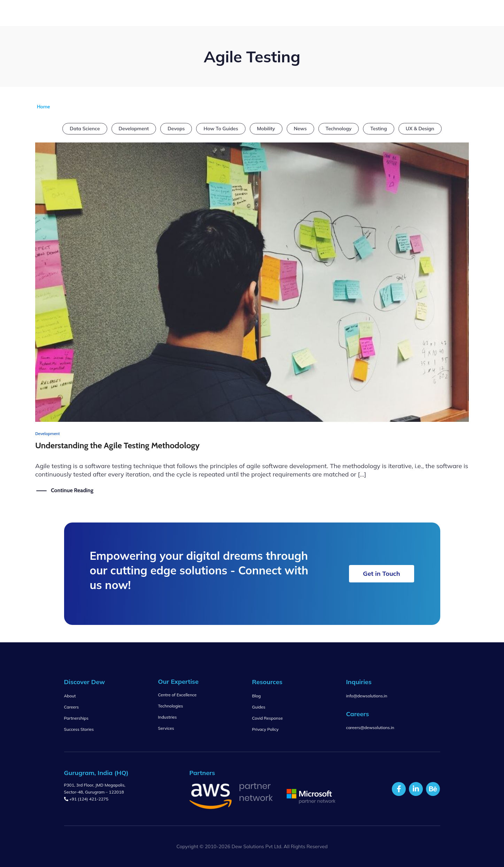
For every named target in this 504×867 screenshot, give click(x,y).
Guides (259, 707)
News (300, 129)
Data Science (85, 129)
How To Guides (221, 129)
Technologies (171, 706)
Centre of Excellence (177, 695)
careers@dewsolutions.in (370, 727)
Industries (168, 717)
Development (134, 129)
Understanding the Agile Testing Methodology (117, 445)
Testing (378, 129)
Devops (176, 129)
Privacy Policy (265, 729)
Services (166, 728)
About (70, 696)
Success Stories (79, 729)
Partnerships (76, 718)
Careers (72, 707)
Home (43, 107)
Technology (339, 129)
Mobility (266, 129)
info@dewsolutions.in (367, 696)
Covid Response (267, 718)
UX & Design (420, 129)
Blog (257, 696)
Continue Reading (72, 490)
